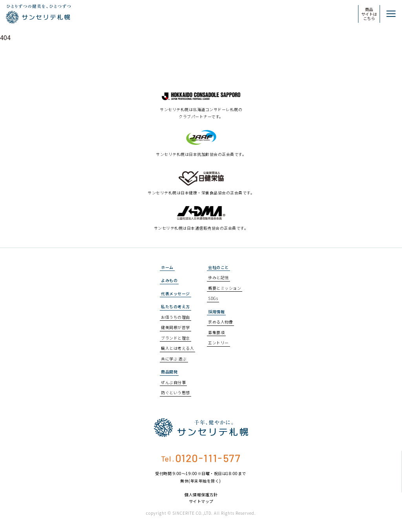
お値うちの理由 (175, 317)
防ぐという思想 (175, 392)
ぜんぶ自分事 (173, 382)
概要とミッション (225, 288)
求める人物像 (220, 322)
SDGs (213, 298)
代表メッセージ (175, 293)
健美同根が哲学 (175, 327)
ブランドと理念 (175, 338)
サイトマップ (201, 501)
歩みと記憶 (218, 277)
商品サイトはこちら (369, 14)
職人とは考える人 (177, 348)
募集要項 (216, 332)
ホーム (167, 267)
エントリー (218, 343)
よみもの (169, 280)
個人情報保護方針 (201, 495)
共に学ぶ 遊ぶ (174, 359)
